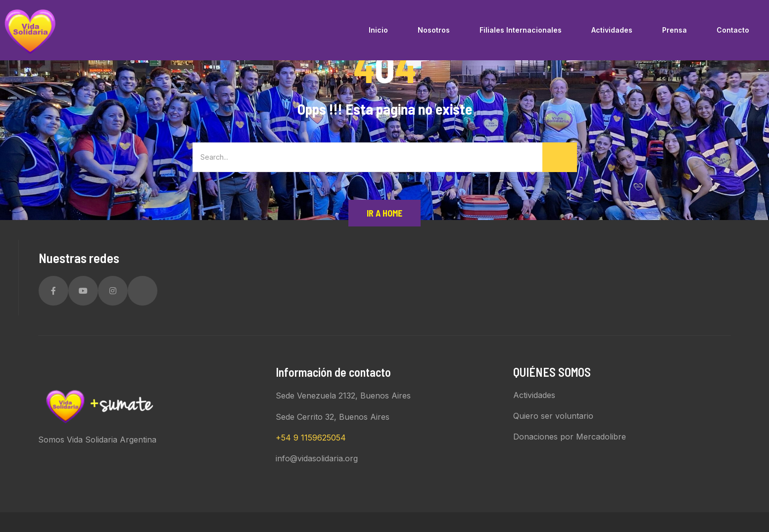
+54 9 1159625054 (311, 438)
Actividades (534, 395)
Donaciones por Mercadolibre (570, 437)
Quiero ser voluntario (553, 416)
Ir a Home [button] (384, 213)
